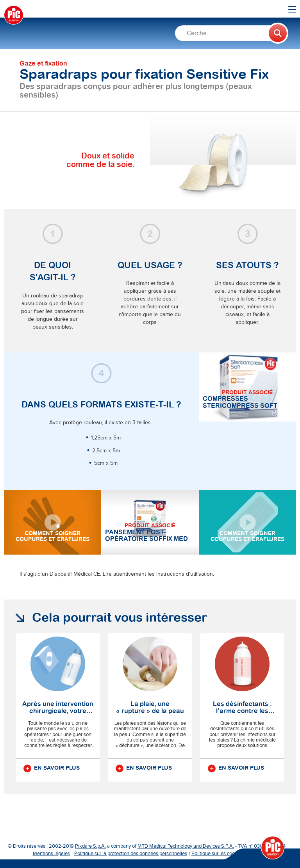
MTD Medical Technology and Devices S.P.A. (186, 846)
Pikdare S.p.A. (90, 846)
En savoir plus (52, 768)
